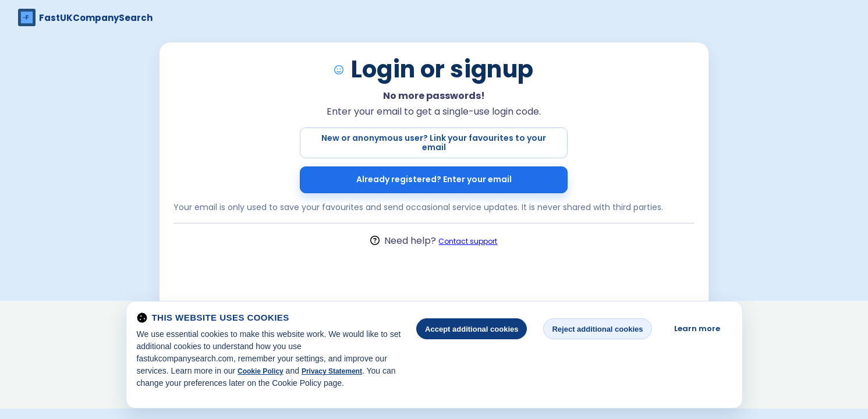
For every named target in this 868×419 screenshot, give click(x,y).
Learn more (697, 329)
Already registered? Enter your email (434, 179)
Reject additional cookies (597, 329)
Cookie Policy (261, 371)
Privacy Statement (332, 371)
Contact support (468, 241)
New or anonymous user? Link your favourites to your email (434, 142)
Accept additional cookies (472, 329)
